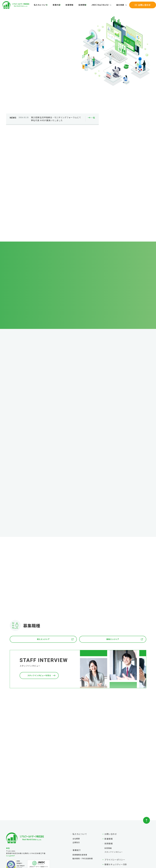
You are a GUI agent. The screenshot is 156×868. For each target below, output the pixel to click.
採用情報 (82, 6)
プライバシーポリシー (115, 824)
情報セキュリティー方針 (116, 829)
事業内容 (58, 6)
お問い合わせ (111, 798)
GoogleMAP (11, 820)
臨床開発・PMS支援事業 (83, 823)
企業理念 (76, 807)
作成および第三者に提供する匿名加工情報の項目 (127, 833)
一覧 (93, 78)
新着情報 (71, 6)
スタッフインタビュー (114, 816)
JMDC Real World (99, 6)
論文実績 (117, 6)
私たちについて (42, 6)
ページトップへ (146, 785)
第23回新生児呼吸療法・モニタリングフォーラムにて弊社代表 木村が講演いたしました (56, 79)
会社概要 (76, 803)
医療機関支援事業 (80, 819)
